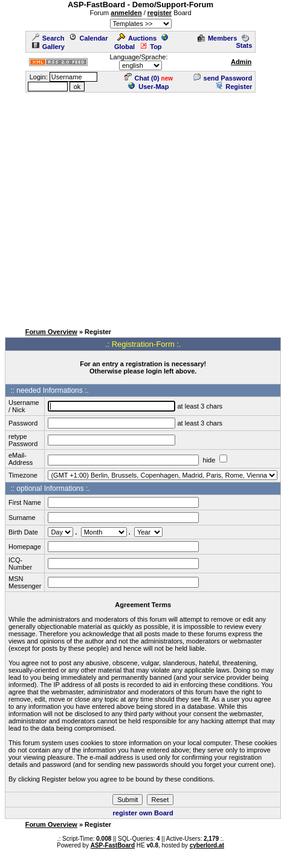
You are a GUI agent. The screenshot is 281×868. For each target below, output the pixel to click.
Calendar (88, 38)
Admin (241, 62)
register (160, 13)
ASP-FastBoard (113, 845)
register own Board (143, 813)
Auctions (137, 38)
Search (48, 38)
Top (150, 47)
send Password (223, 78)
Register (234, 87)
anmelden (126, 13)
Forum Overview (51, 332)
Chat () (142, 78)
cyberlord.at (207, 845)
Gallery (48, 47)
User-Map (148, 87)
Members (217, 38)
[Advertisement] (113, 207)
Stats (244, 42)
